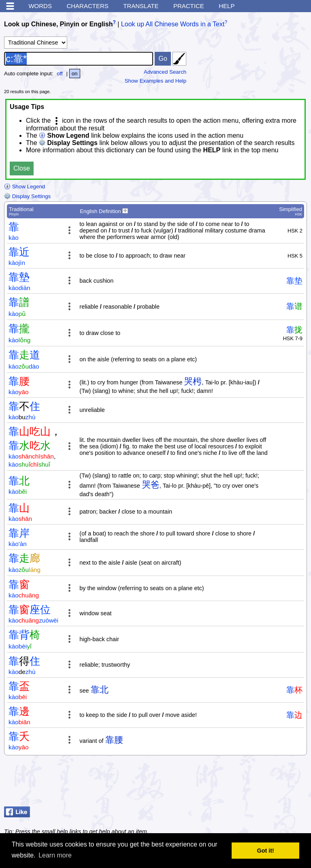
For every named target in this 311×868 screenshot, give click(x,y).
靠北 (100, 690)
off (60, 74)
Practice (189, 6)
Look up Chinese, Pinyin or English (58, 24)
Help (227, 6)
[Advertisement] (242, 783)
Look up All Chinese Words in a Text (173, 24)
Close (22, 168)
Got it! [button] (266, 851)
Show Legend (24, 187)
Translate (141, 6)
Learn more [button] (55, 855)
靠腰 (114, 740)
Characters (87, 6)
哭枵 (193, 381)
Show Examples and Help (156, 81)
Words (40, 6)
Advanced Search (165, 72)
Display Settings (27, 196)
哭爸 (151, 485)
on (75, 74)
